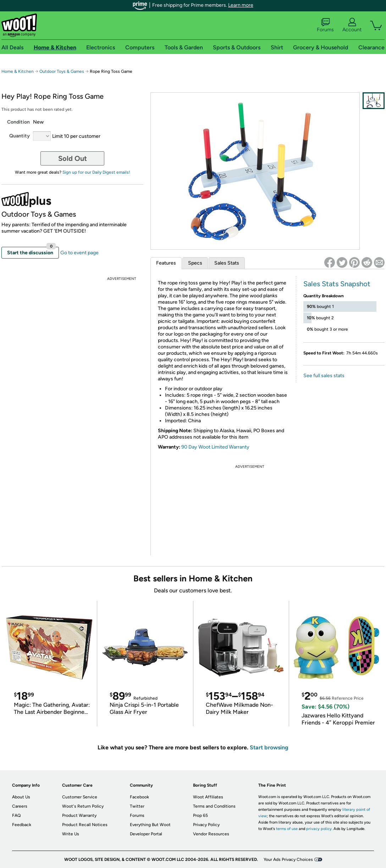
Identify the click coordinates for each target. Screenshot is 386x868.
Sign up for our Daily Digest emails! (96, 172)
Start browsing (269, 747)
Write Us (71, 834)
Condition (18, 122)
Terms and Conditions (214, 806)
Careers (20, 806)
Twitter (137, 806)
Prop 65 (200, 815)
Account (352, 25)
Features (166, 263)
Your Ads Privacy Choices (288, 859)
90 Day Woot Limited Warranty (215, 447)
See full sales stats (324, 376)
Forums (325, 25)
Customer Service (80, 797)
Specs (195, 263)
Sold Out (73, 158)
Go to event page (79, 253)
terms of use (287, 829)
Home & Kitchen (18, 71)
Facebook (139, 797)
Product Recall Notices (85, 825)
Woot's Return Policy (83, 806)
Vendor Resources (211, 834)
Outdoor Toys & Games (62, 71)
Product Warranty (79, 815)
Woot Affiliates (208, 797)
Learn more (241, 5)
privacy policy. (319, 829)
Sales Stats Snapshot (337, 284)
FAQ (16, 815)
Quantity (20, 136)
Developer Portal (146, 834)
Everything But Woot (150, 825)
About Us (21, 797)
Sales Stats (227, 263)
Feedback (22, 825)
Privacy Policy (206, 825)
